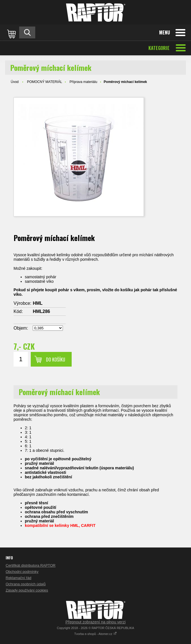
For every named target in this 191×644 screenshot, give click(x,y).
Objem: (21, 328)
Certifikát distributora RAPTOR (31, 565)
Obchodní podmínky (22, 572)
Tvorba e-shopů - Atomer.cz (96, 634)
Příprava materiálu (84, 82)
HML (38, 303)
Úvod (15, 82)
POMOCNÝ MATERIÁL (45, 82)
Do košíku (56, 360)
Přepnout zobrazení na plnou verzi (96, 622)
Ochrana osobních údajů (26, 584)
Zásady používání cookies (27, 590)
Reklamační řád (18, 578)
